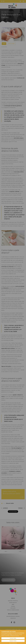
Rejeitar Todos (13, 641)
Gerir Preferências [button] (13, 643)
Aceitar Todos (13, 638)
